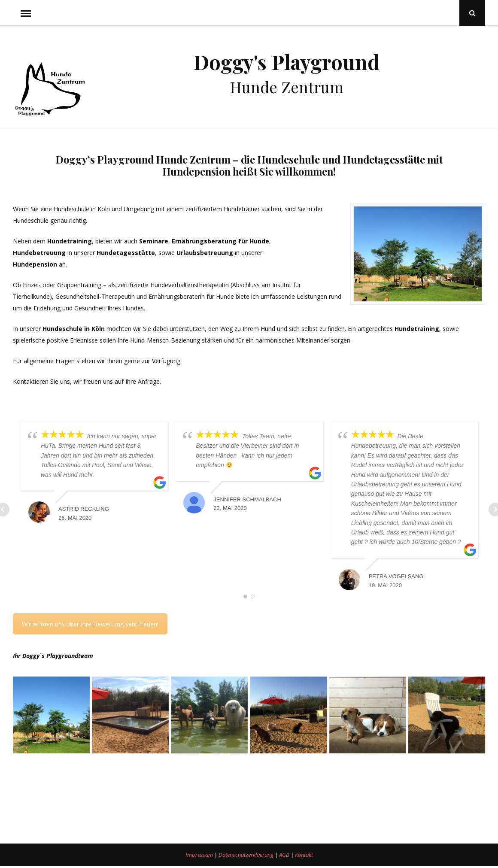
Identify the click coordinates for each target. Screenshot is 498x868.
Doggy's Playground (287, 62)
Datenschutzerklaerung (247, 855)
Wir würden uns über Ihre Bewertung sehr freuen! (90, 624)
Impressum (200, 855)
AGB (285, 855)
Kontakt (304, 855)
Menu (26, 13)
